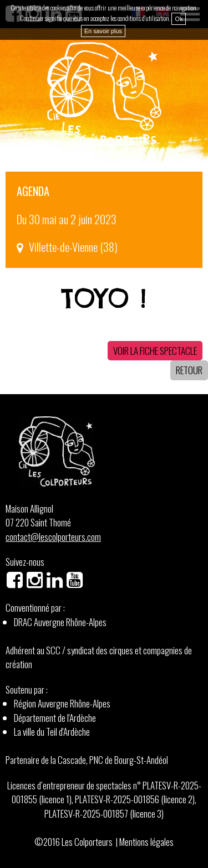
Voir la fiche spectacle (155, 351)
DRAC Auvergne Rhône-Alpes (60, 622)
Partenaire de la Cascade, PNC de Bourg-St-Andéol (87, 760)
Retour (189, 370)
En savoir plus (103, 31)
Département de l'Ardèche (55, 718)
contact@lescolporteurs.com (53, 537)
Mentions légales (146, 842)
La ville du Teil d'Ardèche (52, 732)
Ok (179, 19)
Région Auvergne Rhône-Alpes (62, 703)
